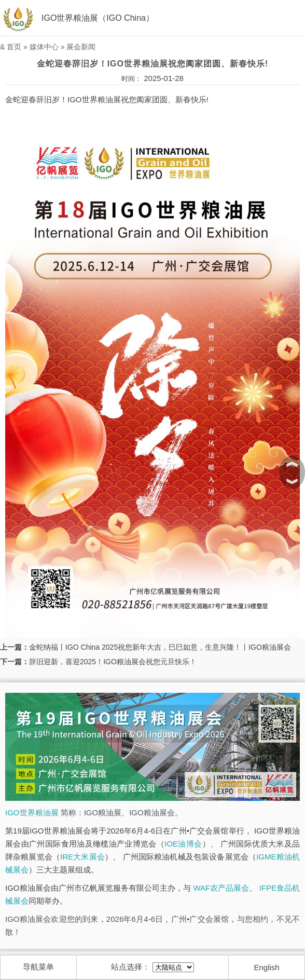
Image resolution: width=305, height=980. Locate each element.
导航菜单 (38, 967)
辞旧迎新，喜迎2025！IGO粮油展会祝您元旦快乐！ (113, 662)
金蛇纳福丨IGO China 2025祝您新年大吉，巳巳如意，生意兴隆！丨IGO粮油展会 (160, 647)
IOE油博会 (183, 844)
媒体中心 (44, 47)
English (267, 967)
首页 (14, 47)
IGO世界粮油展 (32, 813)
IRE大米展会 (82, 857)
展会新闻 (81, 47)
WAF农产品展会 (221, 888)
